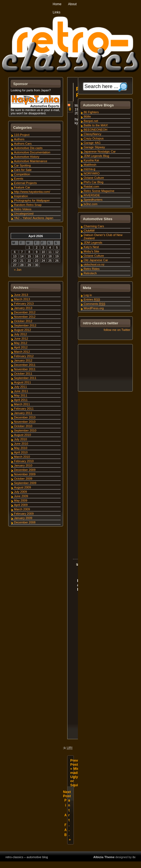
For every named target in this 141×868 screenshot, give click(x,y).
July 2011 (20, 387)
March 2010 (22, 457)
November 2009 (25, 474)
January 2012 (23, 360)
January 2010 (23, 465)
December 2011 (25, 365)
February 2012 (24, 356)
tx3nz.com (91, 204)
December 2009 (25, 470)
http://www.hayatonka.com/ (32, 192)
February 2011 (24, 409)
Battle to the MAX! (96, 125)
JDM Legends (93, 243)
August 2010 (22, 435)
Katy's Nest (91, 247)
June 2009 (21, 496)
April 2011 (21, 400)
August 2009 (22, 487)
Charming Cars (94, 226)
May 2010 (21, 448)
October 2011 (23, 374)
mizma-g (89, 169)
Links (57, 12)
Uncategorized (24, 214)
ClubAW (89, 231)
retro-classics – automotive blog (27, 864)
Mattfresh (90, 165)
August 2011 (22, 382)
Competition (22, 174)
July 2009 (20, 492)
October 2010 (23, 426)
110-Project (22, 135)
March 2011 (22, 404)
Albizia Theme (104, 864)
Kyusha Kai (91, 160)
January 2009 (23, 518)
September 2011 (25, 378)
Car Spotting (22, 165)
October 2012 (23, 321)
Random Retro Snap (28, 205)
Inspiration (21, 196)
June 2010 (21, 444)
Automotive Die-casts (28, 148)
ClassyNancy (92, 134)
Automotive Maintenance (31, 161)
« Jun (18, 270)
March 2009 (22, 509)
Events (19, 179)
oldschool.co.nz (94, 264)
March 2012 (22, 352)
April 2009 (21, 505)
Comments (95, 304)
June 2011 (21, 391)
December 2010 (25, 417)
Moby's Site (91, 251)
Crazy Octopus (94, 138)
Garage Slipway (94, 147)
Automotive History (27, 157)
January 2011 (23, 413)
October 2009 (23, 479)
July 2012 (20, 334)
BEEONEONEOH (95, 130)
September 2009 (25, 483)
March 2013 (22, 299)
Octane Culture (94, 178)
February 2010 (24, 461)
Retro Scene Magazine (99, 191)
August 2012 (22, 330)
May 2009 (21, 500)
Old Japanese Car (96, 260)
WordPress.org (94, 308)
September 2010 (25, 430)
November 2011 (25, 369)
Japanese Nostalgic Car (100, 152)
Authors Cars (23, 144)
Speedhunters (93, 200)
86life (87, 116)
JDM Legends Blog (96, 156)
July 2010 (20, 439)
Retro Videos (23, 209)
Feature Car (22, 187)
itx (134, 864)
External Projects (25, 183)
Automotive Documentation (32, 152)
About (72, 4)
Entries (92, 299)
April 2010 (21, 452)
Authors (19, 139)
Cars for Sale (23, 170)
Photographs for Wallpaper (32, 200)
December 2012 (25, 312)
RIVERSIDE (92, 195)
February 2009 (24, 514)
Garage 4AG (92, 143)
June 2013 (21, 295)
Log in (88, 295)
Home (57, 4)
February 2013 (24, 304)
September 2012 (25, 325)
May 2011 (21, 395)
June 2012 (21, 339)
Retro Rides (92, 269)
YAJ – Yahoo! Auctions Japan (34, 218)
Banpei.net (91, 121)
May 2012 (21, 343)
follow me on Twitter (117, 330)
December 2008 (25, 522)
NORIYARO (92, 173)
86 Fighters (91, 112)
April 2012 (21, 347)
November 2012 (25, 317)
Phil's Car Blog (94, 182)
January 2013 (23, 308)
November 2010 (25, 422)
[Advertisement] (105, 369)
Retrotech (90, 273)
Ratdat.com (91, 187)
